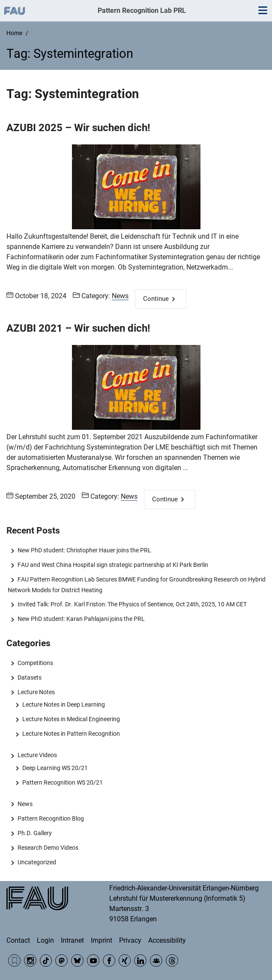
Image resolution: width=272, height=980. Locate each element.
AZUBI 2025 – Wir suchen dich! (78, 128)
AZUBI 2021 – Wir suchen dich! (78, 328)
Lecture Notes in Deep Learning (64, 704)
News (120, 296)
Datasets (30, 677)
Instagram (30, 961)
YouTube (93, 961)
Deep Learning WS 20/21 (55, 768)
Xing (125, 961)
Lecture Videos (37, 755)
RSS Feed (14, 961)
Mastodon (61, 961)
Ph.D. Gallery (35, 833)
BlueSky (77, 961)
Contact (18, 940)
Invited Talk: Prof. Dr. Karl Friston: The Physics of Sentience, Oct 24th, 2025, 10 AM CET (132, 604)
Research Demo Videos (48, 848)
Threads (172, 961)
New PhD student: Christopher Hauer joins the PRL (84, 550)
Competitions (35, 663)
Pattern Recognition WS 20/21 (63, 782)
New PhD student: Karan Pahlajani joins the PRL (81, 619)
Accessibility (167, 940)
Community (156, 961)
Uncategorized (37, 862)
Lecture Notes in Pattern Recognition (71, 734)
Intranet (72, 940)
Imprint (102, 940)
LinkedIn (140, 961)
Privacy (130, 940)
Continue (156, 299)
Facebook (109, 961)
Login (45, 940)
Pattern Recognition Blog (51, 818)
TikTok (46, 961)
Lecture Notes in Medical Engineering (71, 719)
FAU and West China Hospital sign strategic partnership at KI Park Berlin (113, 565)
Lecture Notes (36, 692)
